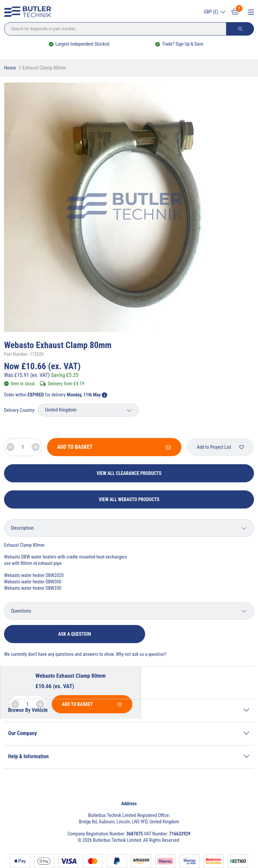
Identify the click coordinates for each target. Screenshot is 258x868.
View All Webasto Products (129, 499)
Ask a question (75, 634)
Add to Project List (220, 447)
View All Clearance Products (129, 473)
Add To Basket (114, 447)
